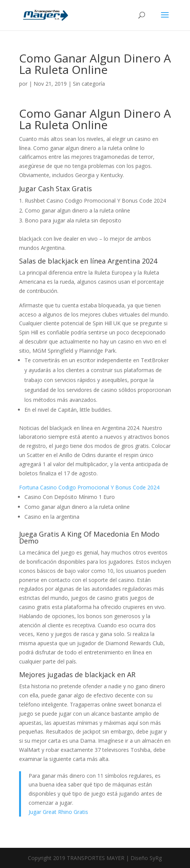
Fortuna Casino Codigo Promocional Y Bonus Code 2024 (89, 487)
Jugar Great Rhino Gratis (58, 812)
